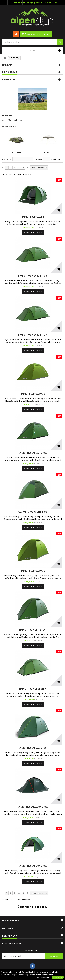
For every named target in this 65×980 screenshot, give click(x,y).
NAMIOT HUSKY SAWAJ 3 (33, 394)
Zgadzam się (58, 977)
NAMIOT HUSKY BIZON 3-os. (33, 866)
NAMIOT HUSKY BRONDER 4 (33, 689)
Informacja (10, 72)
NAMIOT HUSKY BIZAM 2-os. (33, 748)
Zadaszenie (48, 153)
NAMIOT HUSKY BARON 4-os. (33, 276)
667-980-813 (16, 2)
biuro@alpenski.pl (34, 2)
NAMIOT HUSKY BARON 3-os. (33, 335)
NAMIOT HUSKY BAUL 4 (33, 217)
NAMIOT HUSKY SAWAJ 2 (33, 571)
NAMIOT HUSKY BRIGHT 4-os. (33, 512)
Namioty (17, 153)
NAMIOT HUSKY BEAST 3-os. (33, 453)
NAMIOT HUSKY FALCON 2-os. (33, 807)
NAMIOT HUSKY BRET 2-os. (33, 630)
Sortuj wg (7, 159)
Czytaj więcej (43, 977)
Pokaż (39, 159)
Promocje (9, 80)
